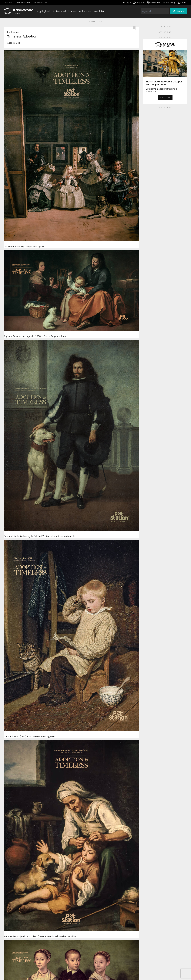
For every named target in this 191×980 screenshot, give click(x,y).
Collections (85, 11)
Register (139, 3)
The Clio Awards (23, 3)
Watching (169, 3)
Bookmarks (154, 3)
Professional (59, 11)
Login (127, 3)
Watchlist (99, 11)
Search (179, 11)
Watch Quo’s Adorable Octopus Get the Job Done (164, 83)
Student (73, 11)
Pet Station (13, 32)
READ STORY (165, 98)
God (18, 43)
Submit (183, 3)
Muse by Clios (40, 3)
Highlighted (44, 11)
